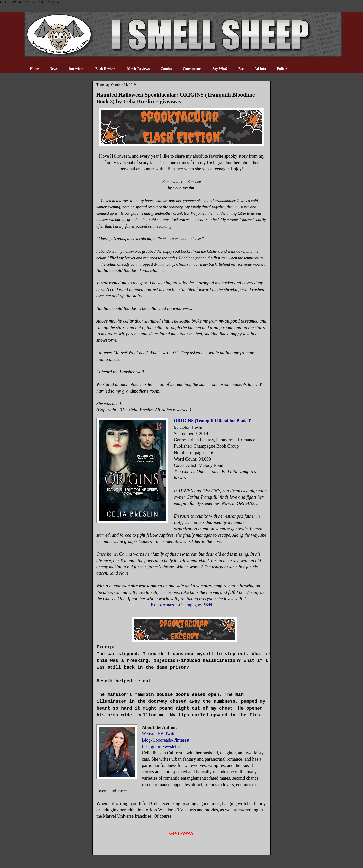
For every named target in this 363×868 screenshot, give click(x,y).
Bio (241, 69)
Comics (166, 69)
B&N (207, 605)
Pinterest (181, 740)
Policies (282, 69)
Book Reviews (106, 69)
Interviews (77, 69)
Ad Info (260, 69)
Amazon (170, 605)
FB (161, 734)
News (54, 69)
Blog (146, 740)
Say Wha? (220, 69)
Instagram (151, 746)
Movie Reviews (138, 69)
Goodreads (162, 740)
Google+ (59, 2)
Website (149, 734)
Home (34, 69)
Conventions (192, 69)
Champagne (190, 605)
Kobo (156, 605)
